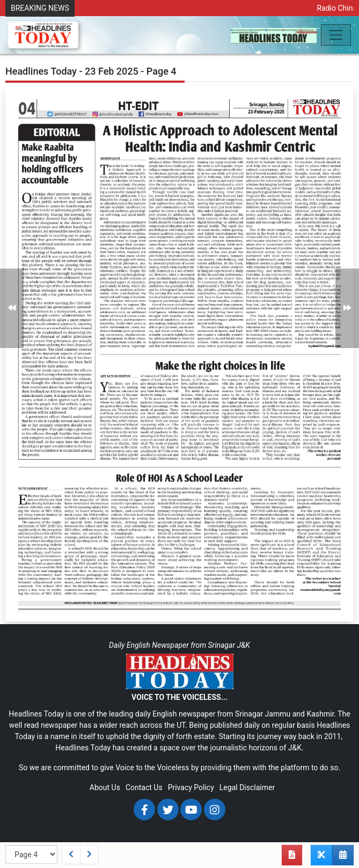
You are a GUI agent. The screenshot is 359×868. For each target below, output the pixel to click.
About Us (105, 787)
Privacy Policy (191, 787)
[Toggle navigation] (336, 35)
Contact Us (144, 787)
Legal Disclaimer (247, 787)
